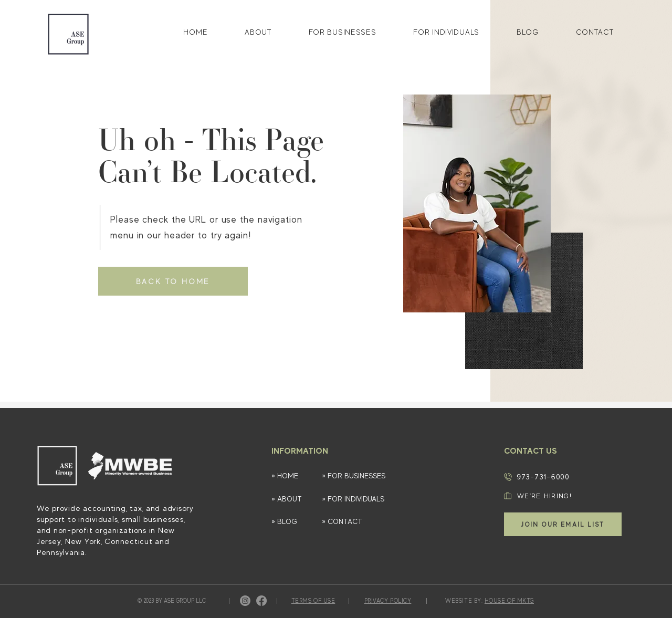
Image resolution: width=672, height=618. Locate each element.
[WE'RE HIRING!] (558, 496)
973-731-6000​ (543, 476)
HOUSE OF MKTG (509, 601)
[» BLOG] (291, 522)
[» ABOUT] (291, 499)
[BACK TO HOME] (173, 281)
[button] (563, 524)
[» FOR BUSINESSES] (364, 476)
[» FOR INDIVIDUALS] (359, 499)
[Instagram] (245, 601)
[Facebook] (261, 601)
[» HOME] (291, 476)
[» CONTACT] (359, 522)
